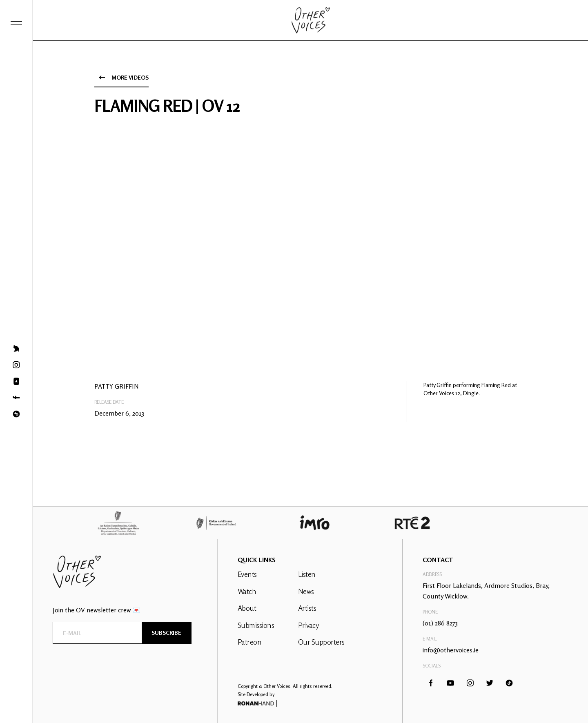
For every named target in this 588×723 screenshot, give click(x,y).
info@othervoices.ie (451, 650)
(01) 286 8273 (440, 623)
